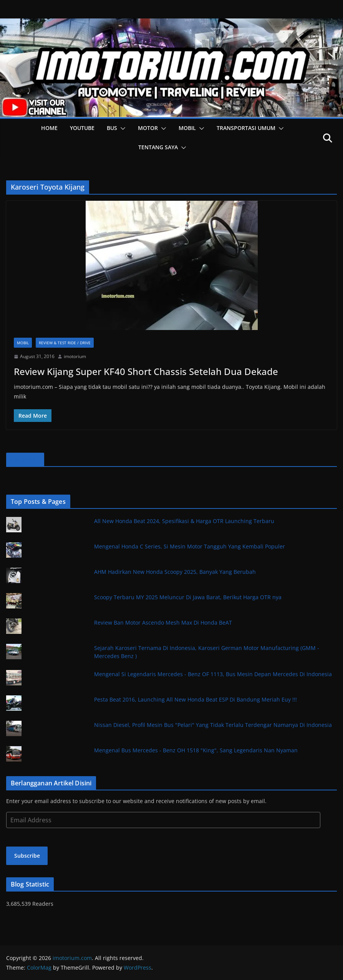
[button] (121, 128)
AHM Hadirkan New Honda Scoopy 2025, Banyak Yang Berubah (175, 572)
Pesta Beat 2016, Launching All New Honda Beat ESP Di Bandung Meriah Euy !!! (196, 699)
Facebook (25, 460)
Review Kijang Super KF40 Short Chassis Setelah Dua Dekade (146, 371)
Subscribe (27, 856)
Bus (112, 128)
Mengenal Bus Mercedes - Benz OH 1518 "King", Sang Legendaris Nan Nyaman (196, 750)
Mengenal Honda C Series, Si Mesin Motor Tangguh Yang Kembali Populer (190, 546)
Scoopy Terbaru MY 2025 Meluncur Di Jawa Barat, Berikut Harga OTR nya (188, 597)
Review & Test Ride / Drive (65, 343)
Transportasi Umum (246, 128)
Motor (148, 128)
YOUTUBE (82, 128)
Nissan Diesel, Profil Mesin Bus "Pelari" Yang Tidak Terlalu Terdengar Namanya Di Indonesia (213, 725)
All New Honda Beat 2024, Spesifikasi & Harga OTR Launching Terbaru (184, 521)
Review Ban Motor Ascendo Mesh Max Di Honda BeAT (163, 622)
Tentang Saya (158, 147)
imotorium (75, 356)
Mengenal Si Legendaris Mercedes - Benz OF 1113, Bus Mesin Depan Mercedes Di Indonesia (213, 674)
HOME (49, 128)
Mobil (187, 128)
